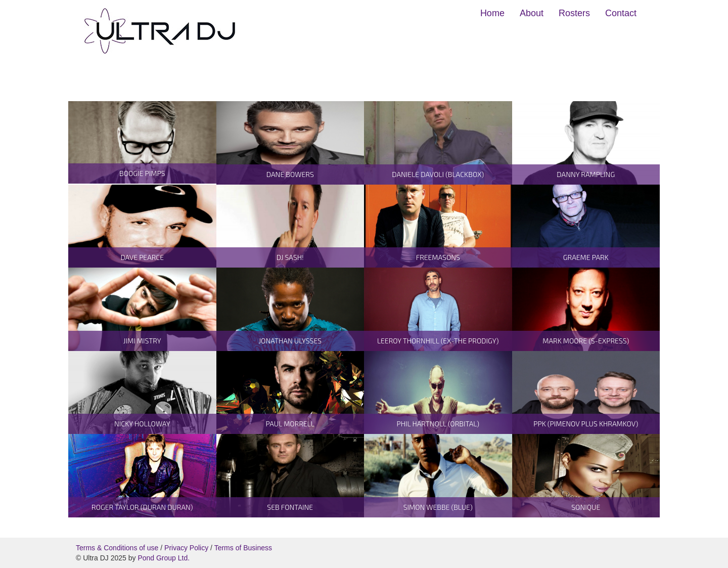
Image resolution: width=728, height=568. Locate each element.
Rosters (574, 13)
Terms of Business (243, 548)
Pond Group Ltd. (164, 558)
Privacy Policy (186, 548)
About (532, 13)
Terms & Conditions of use (117, 548)
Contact (621, 13)
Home (492, 13)
